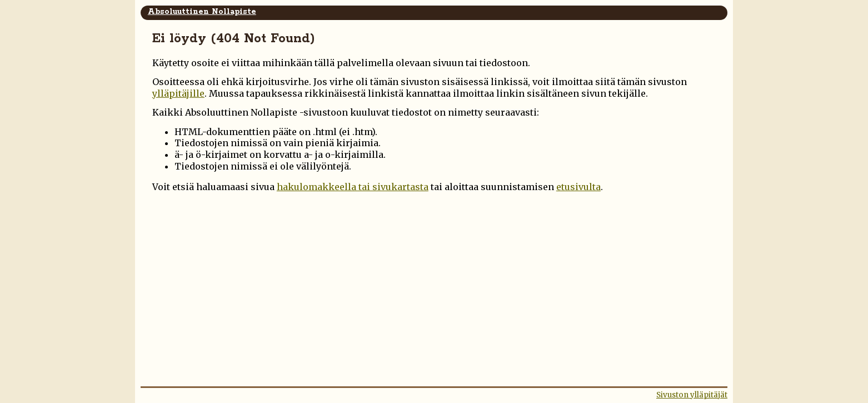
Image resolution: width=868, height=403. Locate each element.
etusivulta (578, 187)
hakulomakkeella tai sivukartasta (353, 187)
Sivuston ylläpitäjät (692, 395)
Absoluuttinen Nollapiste (202, 12)
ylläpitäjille (178, 93)
